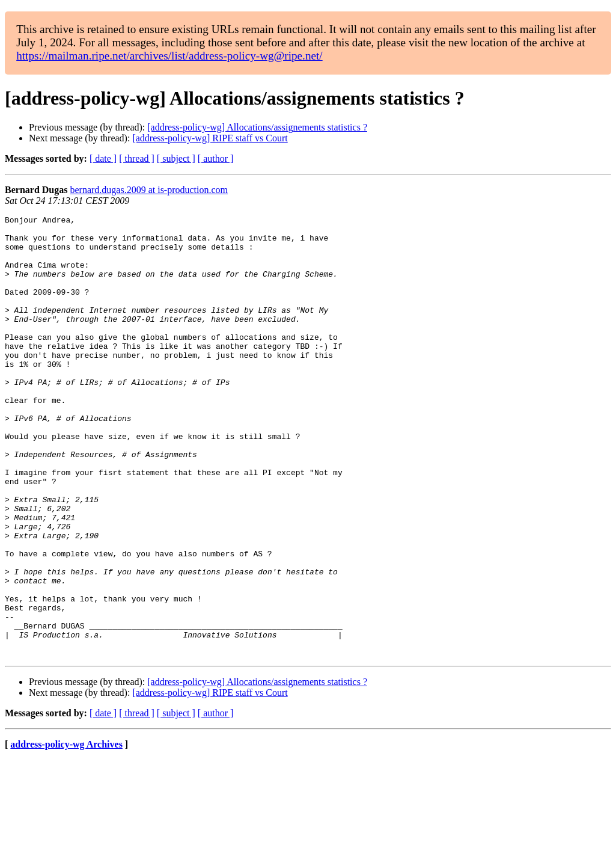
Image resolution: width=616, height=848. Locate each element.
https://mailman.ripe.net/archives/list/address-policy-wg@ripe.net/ (169, 56)
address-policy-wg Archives (66, 833)
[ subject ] (176, 158)
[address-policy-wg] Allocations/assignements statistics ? (257, 127)
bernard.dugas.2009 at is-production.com (149, 190)
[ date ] (103, 158)
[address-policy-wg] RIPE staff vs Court (210, 138)
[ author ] (216, 158)
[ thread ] (137, 158)
